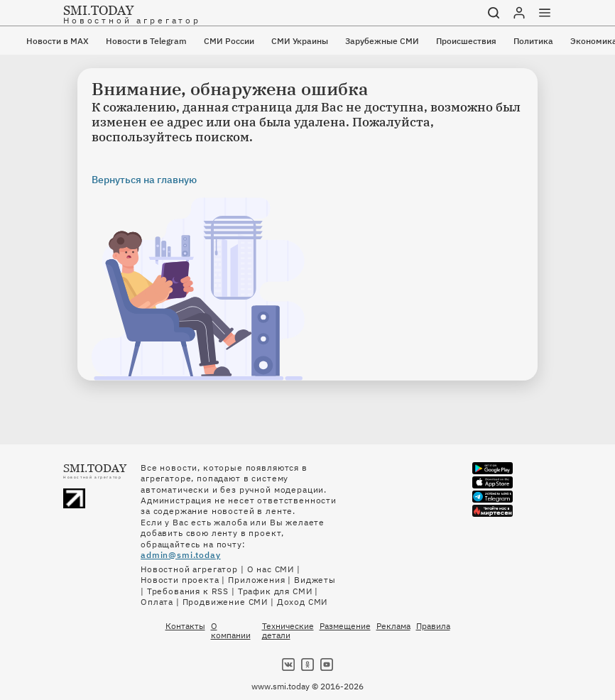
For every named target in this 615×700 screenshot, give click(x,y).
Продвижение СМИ (225, 602)
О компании (231, 630)
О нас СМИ (271, 569)
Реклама (393, 626)
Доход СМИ (303, 602)
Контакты (185, 626)
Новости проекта (180, 580)
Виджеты (315, 580)
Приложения (256, 580)
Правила (433, 626)
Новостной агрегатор (189, 569)
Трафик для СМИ (275, 591)
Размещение (345, 626)
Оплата (157, 602)
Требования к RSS (188, 591)
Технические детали (288, 630)
